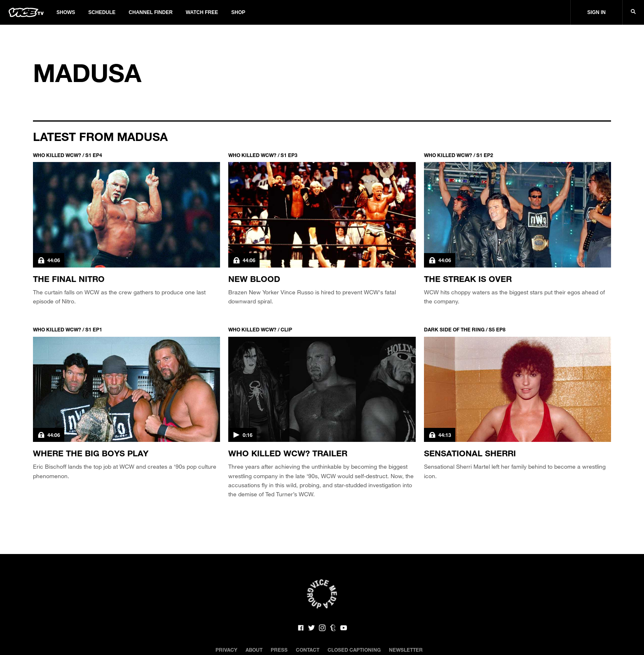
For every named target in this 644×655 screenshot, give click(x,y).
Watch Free (202, 12)
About (254, 650)
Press (279, 650)
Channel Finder (150, 12)
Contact (308, 650)
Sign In (596, 12)
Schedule (102, 12)
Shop (238, 12)
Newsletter (406, 650)
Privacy (226, 650)
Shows (66, 12)
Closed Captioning (354, 650)
